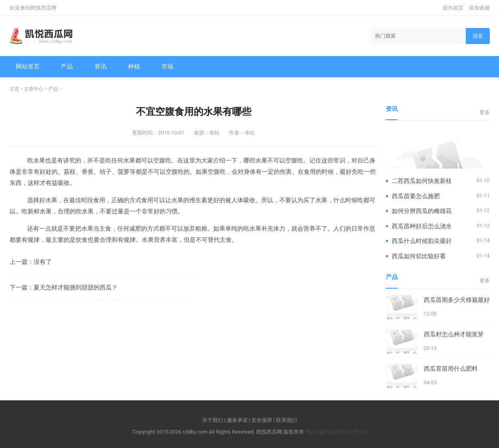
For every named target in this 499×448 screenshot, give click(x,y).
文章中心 (34, 89)
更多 (485, 112)
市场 (167, 66)
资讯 (100, 66)
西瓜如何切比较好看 (419, 256)
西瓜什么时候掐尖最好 (422, 241)
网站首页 (28, 66)
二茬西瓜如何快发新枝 (422, 181)
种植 (134, 66)
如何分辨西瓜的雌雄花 (422, 211)
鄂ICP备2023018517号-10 (336, 432)
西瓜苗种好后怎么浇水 (422, 226)
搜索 (478, 36)
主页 (14, 89)
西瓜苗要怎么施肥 (416, 196)
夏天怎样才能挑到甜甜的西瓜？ (76, 287)
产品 (67, 66)
